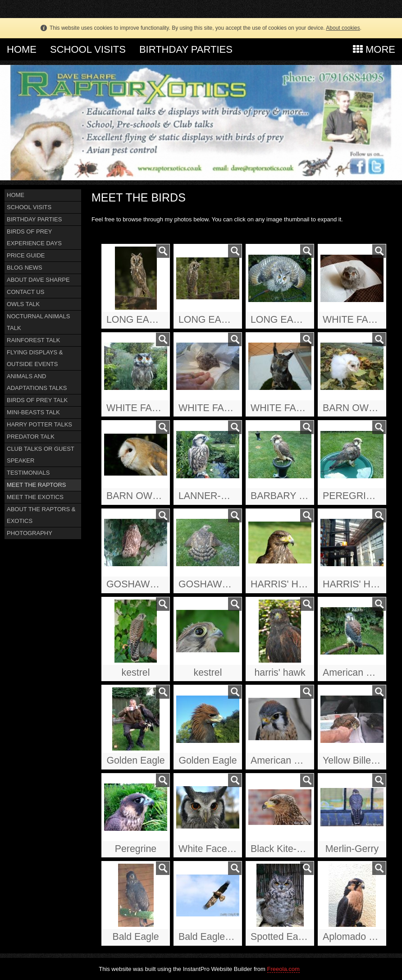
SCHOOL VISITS (88, 49)
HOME (22, 49)
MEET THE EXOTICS (35, 497)
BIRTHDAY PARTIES (186, 49)
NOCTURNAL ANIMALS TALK (38, 322)
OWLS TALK (23, 304)
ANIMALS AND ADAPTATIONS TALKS (37, 382)
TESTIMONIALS (28, 473)
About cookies (343, 28)
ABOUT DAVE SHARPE (38, 280)
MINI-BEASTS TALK (33, 412)
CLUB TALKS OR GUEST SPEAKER (41, 455)
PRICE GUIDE (26, 255)
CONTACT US (25, 292)
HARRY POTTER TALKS (39, 424)
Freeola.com (283, 969)
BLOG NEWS (25, 268)
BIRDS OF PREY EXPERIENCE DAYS (34, 237)
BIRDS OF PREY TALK (37, 400)
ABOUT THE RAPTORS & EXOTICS (41, 515)
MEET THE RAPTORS (36, 485)
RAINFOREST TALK (33, 340)
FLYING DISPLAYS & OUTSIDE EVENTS (35, 358)
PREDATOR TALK (31, 437)
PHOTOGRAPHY (30, 533)
